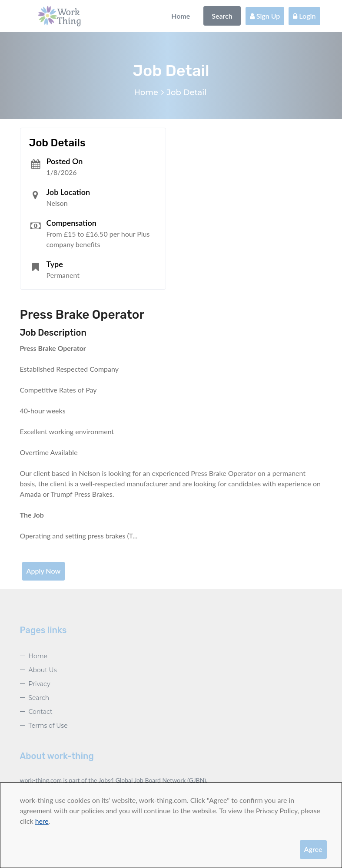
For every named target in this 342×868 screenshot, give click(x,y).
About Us (43, 670)
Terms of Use (48, 726)
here (42, 821)
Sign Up (265, 16)
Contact (41, 712)
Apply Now (44, 571)
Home (181, 16)
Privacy (40, 684)
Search (222, 16)
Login (304, 16)
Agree (313, 849)
